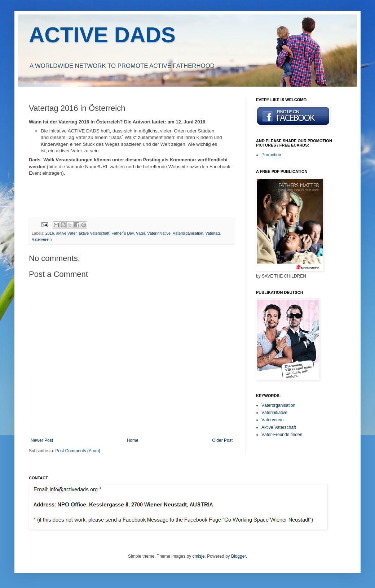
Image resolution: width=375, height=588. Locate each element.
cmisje (199, 556)
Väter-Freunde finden (282, 435)
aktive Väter (66, 233)
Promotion (271, 155)
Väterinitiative (159, 233)
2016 (50, 233)
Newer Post (42, 440)
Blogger (239, 556)
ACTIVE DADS (102, 35)
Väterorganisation (188, 233)
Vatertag (213, 233)
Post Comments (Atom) (78, 451)
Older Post (222, 440)
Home (133, 440)
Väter (140, 233)
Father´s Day (123, 233)
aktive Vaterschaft (94, 233)
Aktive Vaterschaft (279, 427)
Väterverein (42, 239)
